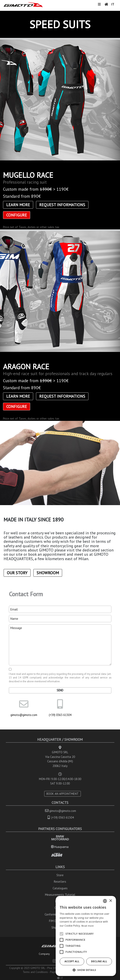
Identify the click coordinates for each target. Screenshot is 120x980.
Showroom (48, 573)
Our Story (17, 573)
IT (113, 4)
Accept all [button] (72, 961)
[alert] (86, 936)
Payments (56, 972)
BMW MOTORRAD (60, 838)
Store (60, 875)
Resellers (60, 882)
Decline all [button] (99, 961)
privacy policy (48, 674)
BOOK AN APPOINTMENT (63, 794)
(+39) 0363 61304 (60, 715)
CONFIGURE (17, 215)
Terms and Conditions (35, 972)
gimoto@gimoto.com (24, 715)
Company (44, 954)
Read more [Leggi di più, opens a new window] (88, 926)
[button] (86, 970)
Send (60, 690)
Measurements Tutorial (60, 895)
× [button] (110, 901)
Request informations (62, 205)
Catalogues (60, 888)
